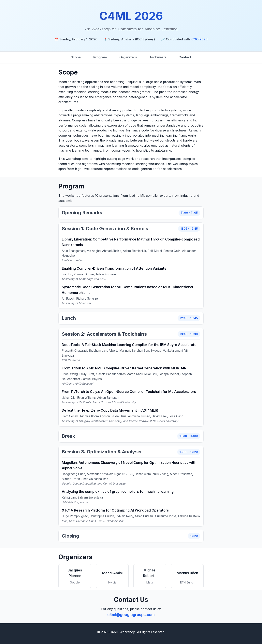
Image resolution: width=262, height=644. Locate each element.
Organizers (128, 57)
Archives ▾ (158, 57)
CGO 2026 (199, 39)
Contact (185, 57)
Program (100, 57)
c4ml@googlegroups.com (131, 615)
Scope (76, 57)
